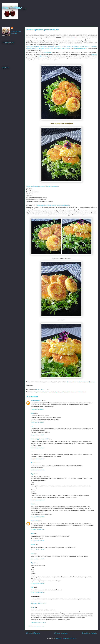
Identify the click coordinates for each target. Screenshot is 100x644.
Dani (32, 413)
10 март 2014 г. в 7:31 (37, 448)
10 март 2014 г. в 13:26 (38, 470)
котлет (75, 37)
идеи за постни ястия (48, 392)
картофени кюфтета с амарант (36, 46)
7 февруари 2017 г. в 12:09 (38, 622)
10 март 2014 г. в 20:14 (38, 517)
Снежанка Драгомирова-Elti (39, 439)
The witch (34, 463)
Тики (32, 504)
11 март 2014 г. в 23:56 (38, 550)
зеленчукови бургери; (32, 48)
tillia (32, 534)
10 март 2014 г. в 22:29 (38, 530)
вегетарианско (37, 392)
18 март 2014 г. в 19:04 (38, 592)
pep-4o (33, 426)
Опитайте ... (14, 8)
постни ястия (75, 392)
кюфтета (64, 392)
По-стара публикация (89, 633)
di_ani (33, 474)
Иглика (33, 545)
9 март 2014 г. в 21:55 (37, 409)
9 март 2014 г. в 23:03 (37, 435)
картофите (48, 52)
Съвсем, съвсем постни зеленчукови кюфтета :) (80, 382)
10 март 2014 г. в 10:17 (38, 459)
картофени (77, 48)
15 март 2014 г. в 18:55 (38, 583)
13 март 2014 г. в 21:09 (38, 559)
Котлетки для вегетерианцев (52, 186)
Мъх (32, 554)
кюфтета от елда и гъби (46, 48)
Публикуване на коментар (36, 626)
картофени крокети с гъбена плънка (59, 46)
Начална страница (61, 633)
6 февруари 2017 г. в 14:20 (38, 603)
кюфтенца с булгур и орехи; (62, 48)
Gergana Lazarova (36, 400)
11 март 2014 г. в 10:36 (38, 541)
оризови (84, 48)
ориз (69, 392)
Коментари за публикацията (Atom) (66, 638)
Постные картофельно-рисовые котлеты (36, 186)
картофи (57, 392)
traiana (33, 452)
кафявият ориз (43, 56)
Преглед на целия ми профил (16, 32)
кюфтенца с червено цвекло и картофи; (84, 46)
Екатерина (34, 521)
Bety (32, 587)
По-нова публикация (33, 633)
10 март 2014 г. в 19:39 (38, 500)
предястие (82, 392)
